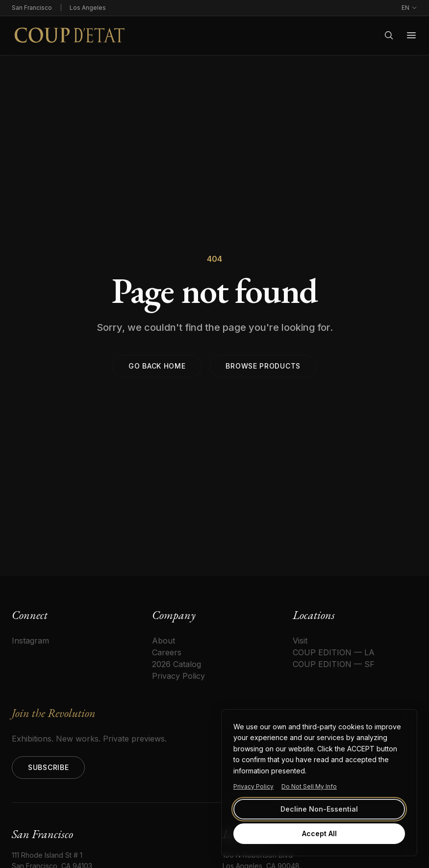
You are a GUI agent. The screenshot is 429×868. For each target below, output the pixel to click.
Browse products (263, 366)
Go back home (157, 366)
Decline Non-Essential (319, 809)
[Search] (389, 35)
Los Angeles (88, 8)
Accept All (319, 833)
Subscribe (48, 767)
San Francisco (32, 8)
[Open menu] (411, 35)
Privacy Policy (253, 786)
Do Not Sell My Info (309, 786)
